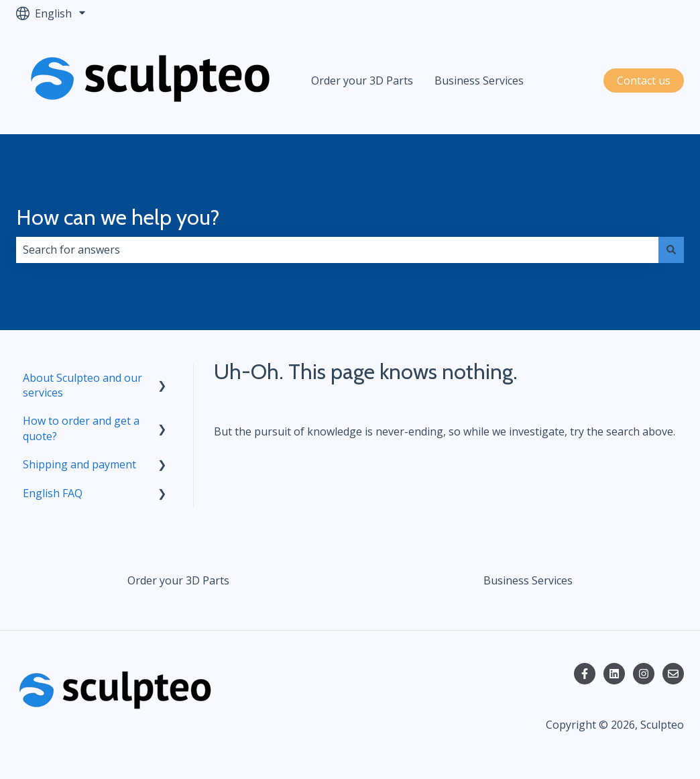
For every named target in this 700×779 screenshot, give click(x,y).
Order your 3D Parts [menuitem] (178, 580)
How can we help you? (118, 217)
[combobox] (337, 250)
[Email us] (673, 674)
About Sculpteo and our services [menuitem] (82, 385)
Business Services (479, 81)
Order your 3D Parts (362, 81)
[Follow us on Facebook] (585, 674)
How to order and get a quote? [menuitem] (81, 428)
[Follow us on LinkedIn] (614, 674)
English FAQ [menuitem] (53, 493)
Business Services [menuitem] (528, 580)
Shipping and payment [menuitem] (79, 464)
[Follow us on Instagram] (644, 674)
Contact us (644, 81)
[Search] (671, 250)
